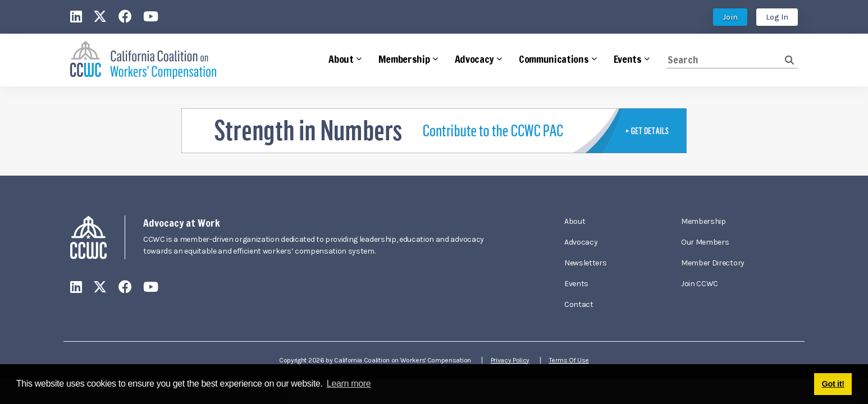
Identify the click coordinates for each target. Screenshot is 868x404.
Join (730, 17)
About (575, 221)
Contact (579, 304)
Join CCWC (700, 284)
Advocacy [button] (474, 59)
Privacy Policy (510, 360)
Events (576, 284)
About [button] (341, 59)
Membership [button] (404, 59)
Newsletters (585, 263)
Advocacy (581, 242)
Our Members (705, 242)
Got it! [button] (833, 384)
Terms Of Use (569, 360)
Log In (777, 17)
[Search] (726, 60)
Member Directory (713, 263)
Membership (703, 221)
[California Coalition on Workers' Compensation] (143, 60)
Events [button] (628, 59)
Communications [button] (554, 59)
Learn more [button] (349, 384)
